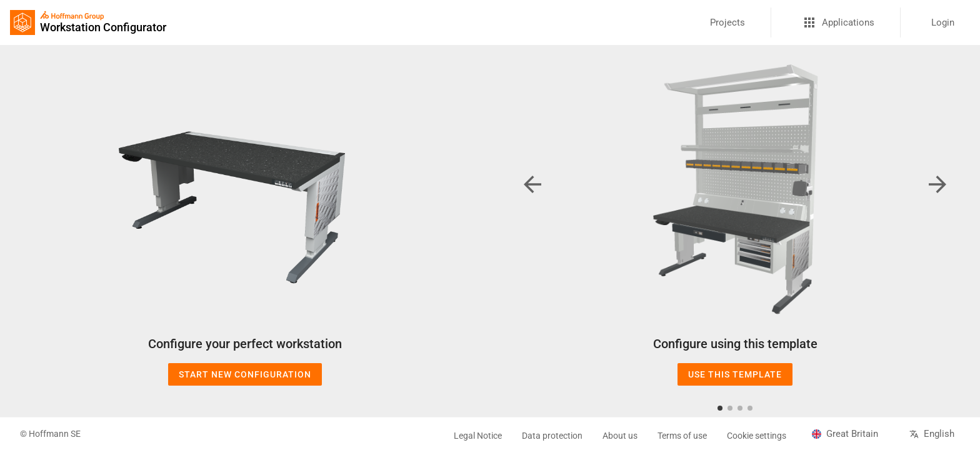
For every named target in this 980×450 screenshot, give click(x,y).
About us (620, 436)
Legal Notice (478, 436)
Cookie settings (757, 436)
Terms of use (682, 436)
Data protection (552, 436)
